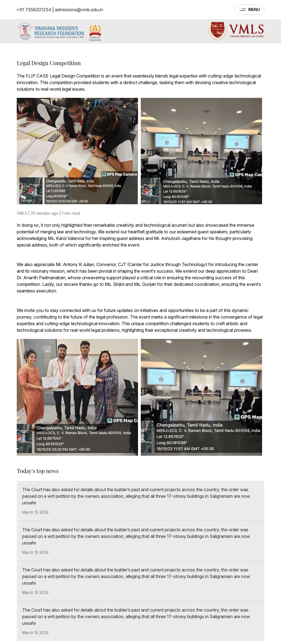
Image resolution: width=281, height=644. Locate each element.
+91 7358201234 (34, 10)
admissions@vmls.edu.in (79, 10)
